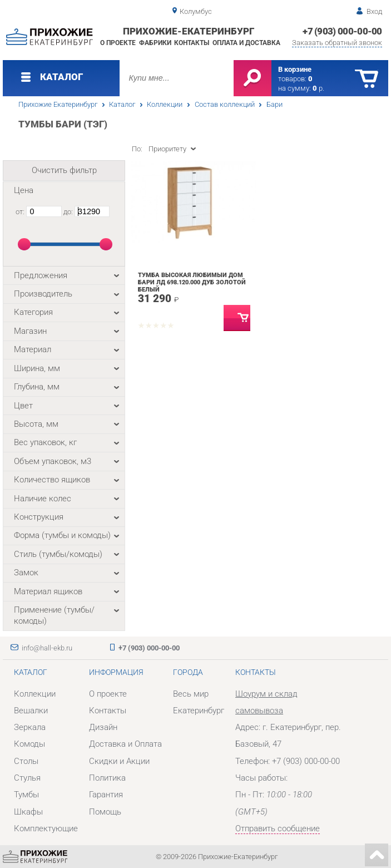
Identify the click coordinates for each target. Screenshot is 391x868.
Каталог (122, 104)
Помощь (105, 812)
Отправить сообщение (278, 828)
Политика (107, 778)
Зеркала (30, 727)
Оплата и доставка (246, 43)
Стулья (27, 778)
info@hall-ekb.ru (47, 648)
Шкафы (28, 812)
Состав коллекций (225, 104)
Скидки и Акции (119, 761)
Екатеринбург (199, 711)
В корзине (295, 69)
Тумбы (26, 795)
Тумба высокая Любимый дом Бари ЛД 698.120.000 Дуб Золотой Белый (192, 282)
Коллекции (165, 104)
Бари (274, 104)
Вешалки (31, 711)
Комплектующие (46, 828)
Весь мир (191, 694)
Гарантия (106, 795)
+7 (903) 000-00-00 (342, 31)
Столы (26, 761)
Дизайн (103, 727)
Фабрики (155, 43)
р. (318, 88)
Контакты (192, 43)
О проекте (118, 43)
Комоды (29, 744)
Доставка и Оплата (125, 744)
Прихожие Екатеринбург (58, 104)
